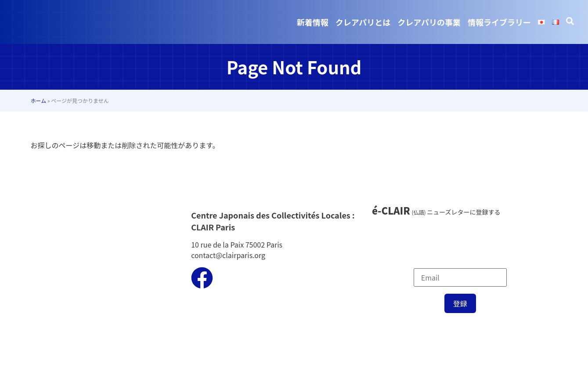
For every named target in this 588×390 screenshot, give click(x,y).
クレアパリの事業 (429, 22)
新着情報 (313, 22)
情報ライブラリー (499, 22)
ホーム (39, 100)
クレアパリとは (363, 22)
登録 (460, 303)
